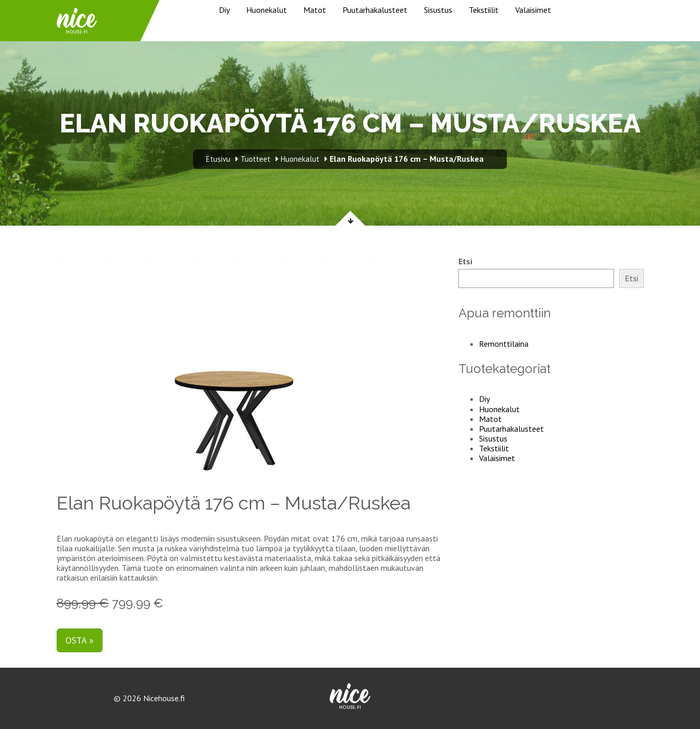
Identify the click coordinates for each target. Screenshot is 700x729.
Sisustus (438, 10)
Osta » (80, 640)
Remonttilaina (504, 344)
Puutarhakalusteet (375, 10)
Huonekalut (267, 10)
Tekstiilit (484, 10)
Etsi (465, 261)
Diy (224, 10)
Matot (315, 10)
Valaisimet (533, 10)
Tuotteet (255, 159)
